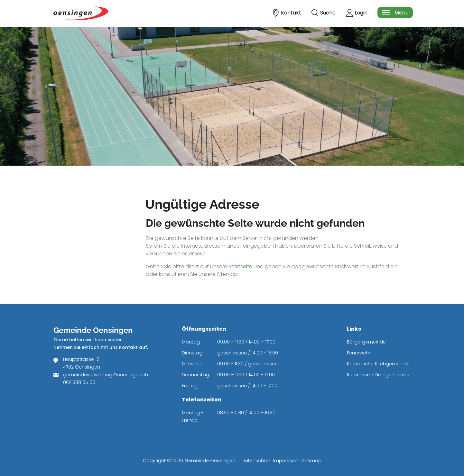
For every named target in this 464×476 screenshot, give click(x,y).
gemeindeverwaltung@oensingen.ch (106, 375)
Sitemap (312, 461)
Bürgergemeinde (366, 342)
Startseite (240, 266)
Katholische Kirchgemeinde (378, 364)
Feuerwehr (359, 353)
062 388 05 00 (79, 382)
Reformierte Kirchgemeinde (378, 375)
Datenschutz (256, 461)
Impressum (286, 461)
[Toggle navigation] (395, 13)
